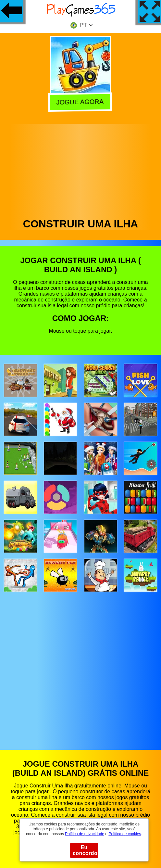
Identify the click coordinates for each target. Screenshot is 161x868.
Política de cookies (125, 834)
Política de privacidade (85, 834)
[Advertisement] (81, 169)
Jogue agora (81, 101)
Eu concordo (85, 850)
